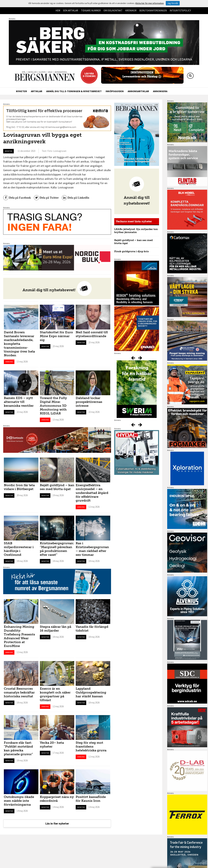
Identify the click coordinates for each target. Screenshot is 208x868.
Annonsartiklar (138, 91)
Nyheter (21, 91)
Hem (58, 10)
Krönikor (131, 10)
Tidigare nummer (91, 10)
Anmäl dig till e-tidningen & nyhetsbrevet (74, 91)
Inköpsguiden (115, 91)
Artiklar (37, 91)
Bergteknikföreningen (153, 10)
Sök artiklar (71, 10)
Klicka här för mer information (150, 3)
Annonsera (160, 91)
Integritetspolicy (180, 10)
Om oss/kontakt (113, 10)
